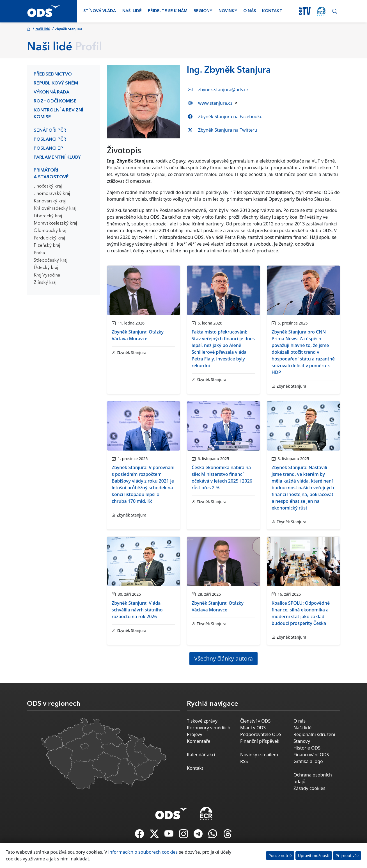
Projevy (195, 734)
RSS (244, 761)
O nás (250, 11)
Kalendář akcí (201, 755)
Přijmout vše (347, 856)
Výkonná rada (51, 92)
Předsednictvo (53, 74)
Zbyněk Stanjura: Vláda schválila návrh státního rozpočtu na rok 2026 (137, 610)
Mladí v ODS (253, 728)
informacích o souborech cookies (143, 852)
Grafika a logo (308, 761)
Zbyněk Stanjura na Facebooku (230, 117)
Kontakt (272, 11)
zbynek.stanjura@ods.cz (223, 90)
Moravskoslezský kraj (55, 223)
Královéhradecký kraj (55, 209)
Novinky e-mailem (259, 755)
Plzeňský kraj (47, 246)
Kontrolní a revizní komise (58, 114)
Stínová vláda (100, 11)
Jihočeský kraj (48, 186)
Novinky (228, 11)
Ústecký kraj (46, 268)
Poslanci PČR (50, 140)
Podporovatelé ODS (261, 734)
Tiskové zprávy (202, 721)
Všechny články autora (223, 658)
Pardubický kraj (49, 238)
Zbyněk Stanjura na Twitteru (228, 130)
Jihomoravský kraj (52, 194)
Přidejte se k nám (168, 11)
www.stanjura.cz (215, 103)
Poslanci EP (48, 149)
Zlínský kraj (45, 283)
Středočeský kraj (51, 261)
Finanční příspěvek (260, 741)
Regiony (203, 11)
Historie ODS (307, 748)
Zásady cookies (309, 788)
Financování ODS (311, 755)
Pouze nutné (280, 856)
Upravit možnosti (314, 856)
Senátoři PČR (50, 131)
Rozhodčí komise (55, 101)
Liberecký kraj (48, 216)
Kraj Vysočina (47, 275)
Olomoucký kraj (50, 231)
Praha (39, 253)
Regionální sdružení (314, 734)
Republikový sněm (56, 83)
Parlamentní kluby (57, 157)
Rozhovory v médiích (209, 728)
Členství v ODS (255, 721)
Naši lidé (132, 11)
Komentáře (199, 741)
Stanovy (302, 741)
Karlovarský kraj (50, 201)
